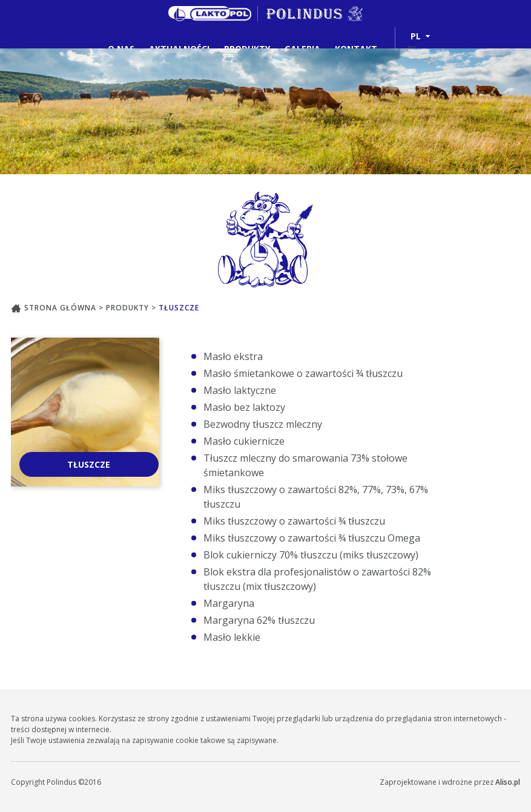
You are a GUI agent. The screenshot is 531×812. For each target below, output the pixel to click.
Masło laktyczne (240, 390)
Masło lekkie (232, 637)
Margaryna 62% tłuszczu (259, 620)
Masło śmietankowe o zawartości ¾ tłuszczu (303, 373)
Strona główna (55, 308)
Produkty (129, 308)
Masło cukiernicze (244, 441)
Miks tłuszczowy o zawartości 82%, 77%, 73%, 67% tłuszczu (316, 497)
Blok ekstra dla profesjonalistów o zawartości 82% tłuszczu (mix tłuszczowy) (317, 579)
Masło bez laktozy (244, 407)
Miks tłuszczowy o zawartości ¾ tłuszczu (294, 521)
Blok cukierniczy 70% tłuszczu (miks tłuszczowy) (311, 555)
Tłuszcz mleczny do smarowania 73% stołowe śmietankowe (305, 465)
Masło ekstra (233, 356)
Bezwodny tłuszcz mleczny (263, 424)
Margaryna (229, 603)
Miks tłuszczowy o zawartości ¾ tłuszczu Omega (312, 538)
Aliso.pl (508, 782)
